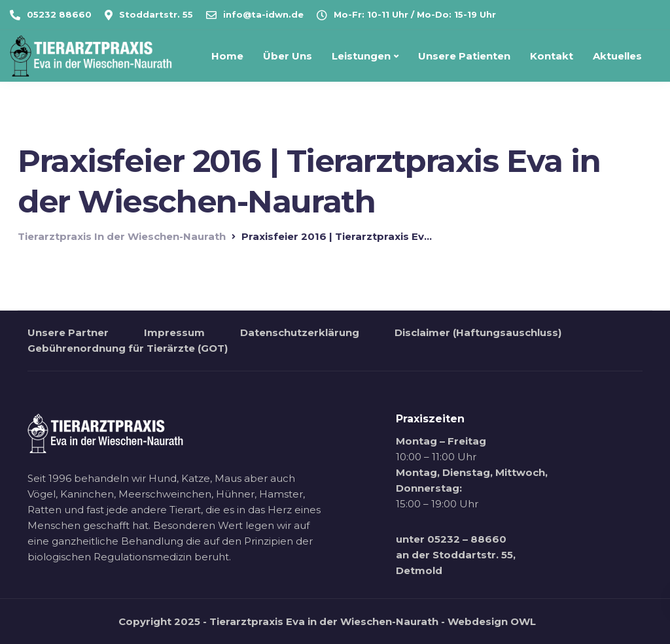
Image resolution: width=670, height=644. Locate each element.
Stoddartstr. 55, (474, 555)
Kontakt (552, 56)
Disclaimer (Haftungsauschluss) (478, 332)
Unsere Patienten (464, 56)
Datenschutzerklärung (300, 332)
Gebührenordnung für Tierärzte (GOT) (128, 348)
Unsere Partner (68, 332)
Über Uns (288, 56)
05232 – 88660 (467, 539)
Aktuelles (617, 56)
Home (227, 56)
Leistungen (361, 56)
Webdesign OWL (492, 621)
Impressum (174, 332)
